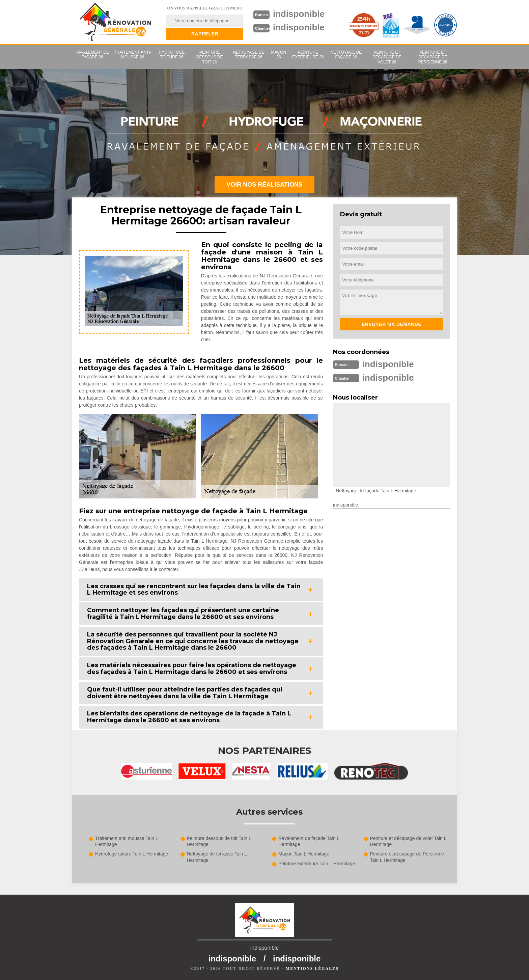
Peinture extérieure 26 (308, 55)
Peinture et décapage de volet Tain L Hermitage (408, 841)
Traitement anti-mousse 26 (133, 55)
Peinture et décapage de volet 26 (387, 57)
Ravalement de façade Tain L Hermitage (309, 841)
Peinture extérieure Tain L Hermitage (317, 864)
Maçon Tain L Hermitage (304, 854)
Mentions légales (312, 969)
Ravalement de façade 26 (92, 55)
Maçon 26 (279, 55)
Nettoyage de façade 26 (346, 55)
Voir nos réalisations (264, 185)
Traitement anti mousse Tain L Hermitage (127, 841)
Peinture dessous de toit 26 (210, 57)
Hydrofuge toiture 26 (172, 55)
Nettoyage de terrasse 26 (248, 55)
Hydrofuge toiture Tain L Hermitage (132, 854)
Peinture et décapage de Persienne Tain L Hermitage (407, 857)
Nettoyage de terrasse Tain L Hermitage (217, 857)
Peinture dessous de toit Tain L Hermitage (219, 841)
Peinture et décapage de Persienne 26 (433, 57)
